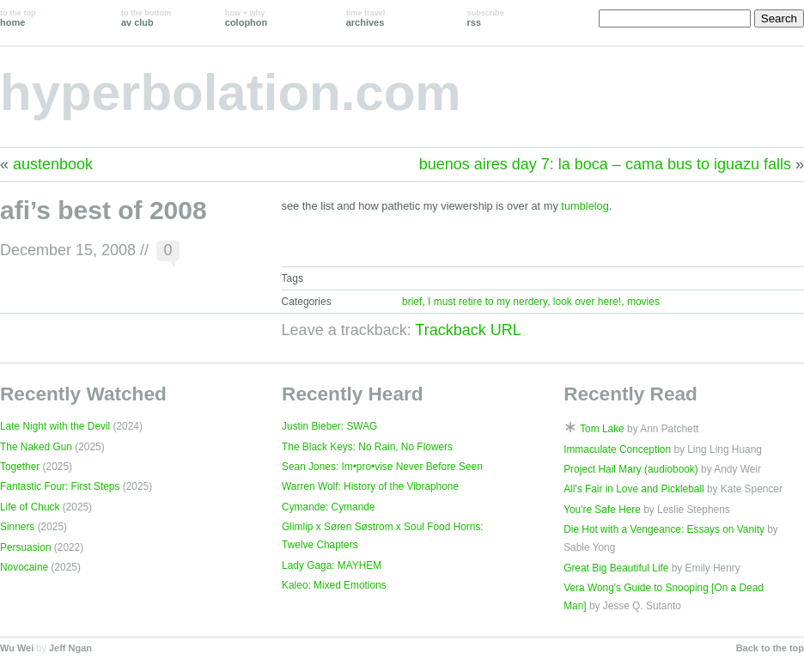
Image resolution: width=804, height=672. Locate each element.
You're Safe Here (602, 510)
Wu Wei (17, 648)
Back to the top (770, 648)
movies (643, 302)
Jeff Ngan (70, 648)
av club (146, 18)
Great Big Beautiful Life (616, 568)
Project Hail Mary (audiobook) (631, 469)
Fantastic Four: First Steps (60, 486)
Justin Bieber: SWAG (329, 426)
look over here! (587, 302)
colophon (246, 18)
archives (366, 18)
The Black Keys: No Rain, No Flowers (367, 447)
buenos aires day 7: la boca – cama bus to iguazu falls (605, 164)
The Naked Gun (36, 447)
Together (20, 467)
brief (412, 302)
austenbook (53, 164)
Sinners (17, 527)
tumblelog (585, 206)
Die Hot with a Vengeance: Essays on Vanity (664, 529)
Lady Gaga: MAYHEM (332, 565)
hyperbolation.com (231, 92)
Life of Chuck (30, 507)
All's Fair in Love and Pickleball (634, 489)
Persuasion (26, 547)
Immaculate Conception (617, 449)
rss (486, 18)
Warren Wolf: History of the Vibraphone (370, 486)
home (18, 18)
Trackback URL (468, 330)
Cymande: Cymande (328, 507)
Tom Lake (602, 429)
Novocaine (24, 567)
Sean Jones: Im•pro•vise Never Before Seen (382, 467)
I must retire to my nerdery (487, 302)
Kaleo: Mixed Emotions (334, 585)
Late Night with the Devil (55, 426)
